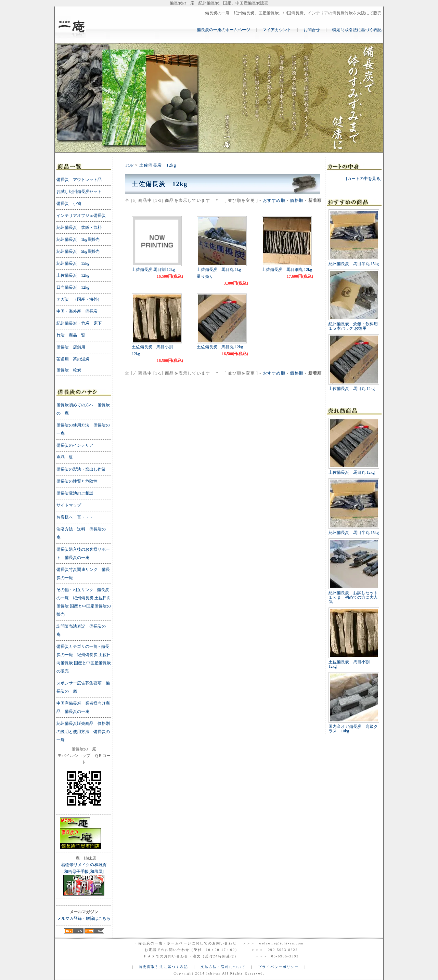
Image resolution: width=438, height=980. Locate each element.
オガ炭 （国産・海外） (79, 299)
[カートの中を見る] (364, 179)
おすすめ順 (274, 200)
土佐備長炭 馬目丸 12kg (220, 347)
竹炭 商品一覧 (71, 335)
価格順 (297, 200)
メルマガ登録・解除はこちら (84, 918)
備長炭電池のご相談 (75, 493)
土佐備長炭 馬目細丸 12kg (287, 270)
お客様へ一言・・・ (75, 517)
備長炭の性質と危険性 (77, 481)
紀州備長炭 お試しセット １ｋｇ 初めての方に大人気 (355, 597)
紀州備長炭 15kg (73, 263)
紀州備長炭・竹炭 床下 (79, 323)
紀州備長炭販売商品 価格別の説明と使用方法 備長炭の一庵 (83, 732)
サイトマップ (69, 505)
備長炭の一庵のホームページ (223, 30)
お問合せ (312, 30)
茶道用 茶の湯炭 (73, 359)
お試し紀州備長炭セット (79, 192)
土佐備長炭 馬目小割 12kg (351, 664)
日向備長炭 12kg (73, 287)
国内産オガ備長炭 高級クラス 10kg (353, 729)
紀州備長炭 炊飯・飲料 (79, 227)
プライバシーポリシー (279, 967)
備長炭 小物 (69, 204)
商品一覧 (65, 457)
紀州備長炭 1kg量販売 (78, 239)
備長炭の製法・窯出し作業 (81, 469)
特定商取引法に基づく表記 (357, 30)
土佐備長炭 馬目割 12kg (153, 270)
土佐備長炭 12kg (158, 165)
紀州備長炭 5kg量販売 (78, 251)
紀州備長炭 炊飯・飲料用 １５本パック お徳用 (353, 326)
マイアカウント (277, 30)
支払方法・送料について (223, 967)
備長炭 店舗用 (71, 347)
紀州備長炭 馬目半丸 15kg (354, 264)
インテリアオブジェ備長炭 (81, 215)
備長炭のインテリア (75, 445)
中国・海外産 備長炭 (77, 311)
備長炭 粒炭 (69, 370)
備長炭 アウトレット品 (79, 180)
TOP (129, 165)
